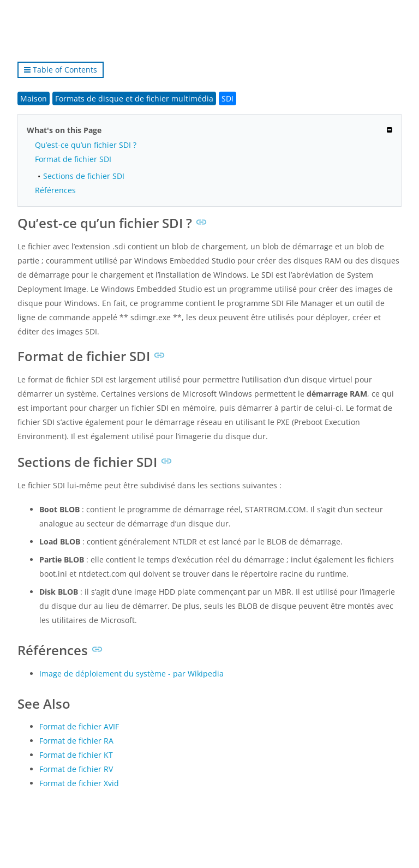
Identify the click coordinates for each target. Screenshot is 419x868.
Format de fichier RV (76, 769)
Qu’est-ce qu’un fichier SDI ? (86, 145)
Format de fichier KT (76, 755)
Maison (34, 98)
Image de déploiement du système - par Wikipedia (131, 674)
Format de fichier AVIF (79, 726)
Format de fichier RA (76, 741)
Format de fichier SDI (73, 159)
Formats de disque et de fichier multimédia (134, 98)
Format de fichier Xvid (79, 783)
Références (55, 190)
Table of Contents (61, 70)
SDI (228, 98)
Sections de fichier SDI (84, 176)
